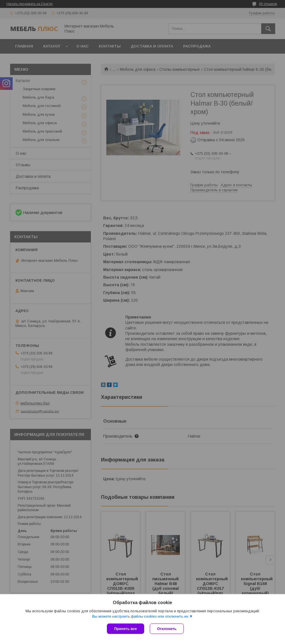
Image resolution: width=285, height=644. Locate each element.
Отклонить (167, 629)
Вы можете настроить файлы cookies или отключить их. (141, 616)
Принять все (126, 629)
